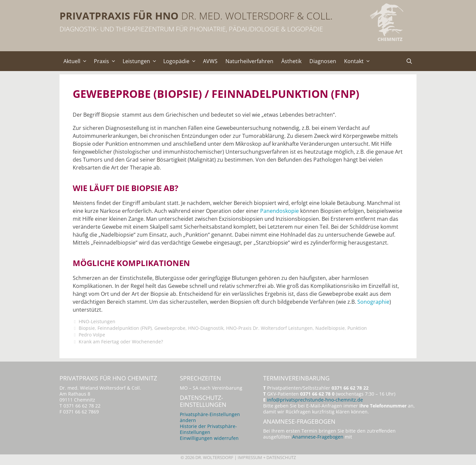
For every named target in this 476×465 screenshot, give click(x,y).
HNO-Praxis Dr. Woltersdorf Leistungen (269, 328)
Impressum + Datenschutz (267, 457)
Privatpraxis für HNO (119, 16)
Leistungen (141, 61)
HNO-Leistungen (97, 321)
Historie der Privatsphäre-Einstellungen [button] (208, 429)
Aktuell (77, 61)
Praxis (106, 61)
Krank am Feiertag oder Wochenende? (121, 342)
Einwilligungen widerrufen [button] (209, 438)
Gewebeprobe (170, 328)
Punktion (357, 328)
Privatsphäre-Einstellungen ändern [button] (210, 417)
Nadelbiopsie (330, 328)
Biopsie (87, 328)
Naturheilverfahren (249, 61)
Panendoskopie (279, 211)
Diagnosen (323, 61)
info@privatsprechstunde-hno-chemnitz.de (315, 400)
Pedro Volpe (92, 335)
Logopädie (181, 61)
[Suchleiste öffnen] (409, 61)
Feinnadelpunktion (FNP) (125, 328)
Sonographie (373, 302)
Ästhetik (291, 61)
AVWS (210, 61)
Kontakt (359, 61)
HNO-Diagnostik (206, 328)
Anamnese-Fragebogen (318, 437)
